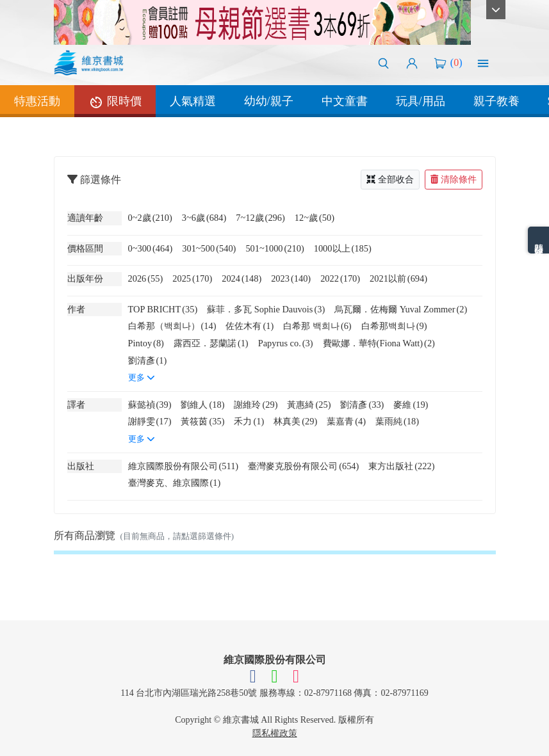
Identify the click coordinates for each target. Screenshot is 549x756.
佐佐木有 (250, 326)
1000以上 (343, 248)
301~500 (209, 248)
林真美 (295, 421)
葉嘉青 (346, 421)
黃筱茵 (202, 421)
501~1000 (274, 248)
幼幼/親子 (269, 101)
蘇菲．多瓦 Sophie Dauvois (266, 309)
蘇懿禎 (150, 405)
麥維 (411, 405)
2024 (242, 278)
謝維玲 (256, 405)
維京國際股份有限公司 (184, 466)
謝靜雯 (150, 421)
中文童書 (345, 101)
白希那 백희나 (317, 326)
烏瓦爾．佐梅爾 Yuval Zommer (401, 309)
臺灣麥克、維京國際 (175, 483)
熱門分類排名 (538, 240)
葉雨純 (397, 421)
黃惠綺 (309, 405)
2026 (146, 278)
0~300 (151, 248)
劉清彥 (148, 360)
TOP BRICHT (163, 309)
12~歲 (315, 218)
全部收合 (390, 180)
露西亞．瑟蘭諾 (211, 343)
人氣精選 (193, 101)
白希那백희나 (394, 326)
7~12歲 (260, 218)
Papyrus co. (286, 343)
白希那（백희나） (172, 326)
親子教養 (496, 101)
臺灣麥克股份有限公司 (303, 466)
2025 (192, 278)
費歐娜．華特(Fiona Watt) (379, 343)
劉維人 (202, 405)
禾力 (249, 421)
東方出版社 (401, 466)
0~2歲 (150, 218)
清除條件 (454, 180)
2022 (340, 278)
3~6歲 (204, 218)
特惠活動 (37, 101)
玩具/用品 (421, 101)
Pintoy (146, 343)
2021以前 (398, 278)
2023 (291, 278)
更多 (142, 378)
